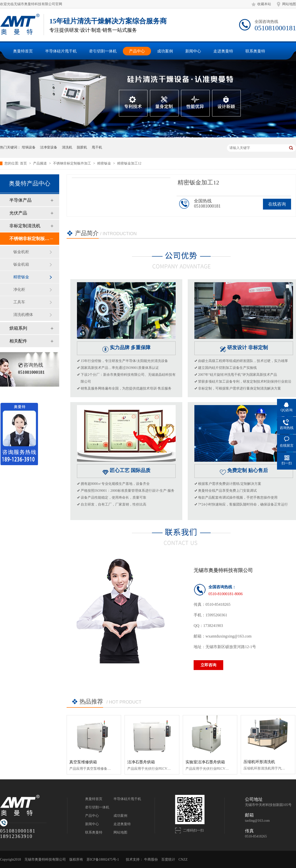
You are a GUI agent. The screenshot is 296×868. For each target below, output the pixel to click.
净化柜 (19, 289)
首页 (24, 163)
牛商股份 (151, 860)
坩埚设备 (29, 147)
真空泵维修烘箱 (83, 762)
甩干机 (97, 147)
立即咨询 (208, 665)
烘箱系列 (18, 328)
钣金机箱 (21, 264)
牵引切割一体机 (97, 807)
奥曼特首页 (94, 799)
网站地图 (289, 4)
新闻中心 (92, 824)
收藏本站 (264, 4)
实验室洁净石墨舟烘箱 (205, 762)
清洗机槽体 (23, 315)
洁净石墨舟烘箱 (141, 762)
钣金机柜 (21, 252)
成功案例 (120, 816)
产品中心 (92, 816)
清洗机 (67, 147)
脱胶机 (82, 147)
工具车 (19, 302)
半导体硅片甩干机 (127, 799)
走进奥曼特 (122, 824)
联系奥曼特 (94, 832)
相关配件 (18, 341)
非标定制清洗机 (25, 226)
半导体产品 (20, 200)
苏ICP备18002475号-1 (103, 860)
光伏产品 (18, 213)
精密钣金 (105, 163)
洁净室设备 (49, 147)
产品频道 (40, 163)
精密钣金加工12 (129, 163)
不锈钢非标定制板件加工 (73, 163)
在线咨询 (277, 204)
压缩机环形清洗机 (259, 762)
